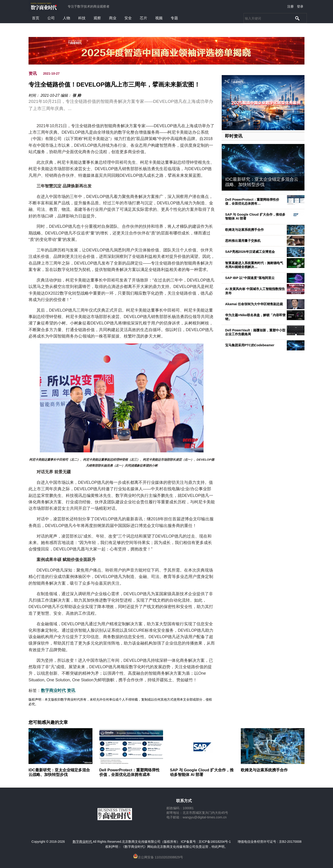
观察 (97, 18)
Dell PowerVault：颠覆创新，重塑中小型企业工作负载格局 (255, 332)
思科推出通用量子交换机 (243, 241)
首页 (36, 18)
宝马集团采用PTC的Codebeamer (250, 345)
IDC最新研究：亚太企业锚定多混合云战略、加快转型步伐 (262, 182)
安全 (128, 18)
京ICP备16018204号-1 (215, 842)
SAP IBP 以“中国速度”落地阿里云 (250, 278)
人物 (66, 18)
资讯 (33, 73)
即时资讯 (234, 136)
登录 (300, 6)
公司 (51, 18)
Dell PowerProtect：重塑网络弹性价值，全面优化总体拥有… (252, 201)
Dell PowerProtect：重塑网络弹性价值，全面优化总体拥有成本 (130, 772)
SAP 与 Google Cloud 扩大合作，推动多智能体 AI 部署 (202, 772)
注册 (290, 6)
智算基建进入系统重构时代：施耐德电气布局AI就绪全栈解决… (254, 265)
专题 (174, 18)
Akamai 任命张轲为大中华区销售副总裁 (254, 304)
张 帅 (77, 95)
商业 (113, 18)
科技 (82, 18)
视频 (159, 18)
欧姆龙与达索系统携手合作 (244, 230)
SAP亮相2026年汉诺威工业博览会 (250, 252)
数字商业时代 (53, 690)
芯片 (144, 18)
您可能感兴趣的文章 (48, 722)
